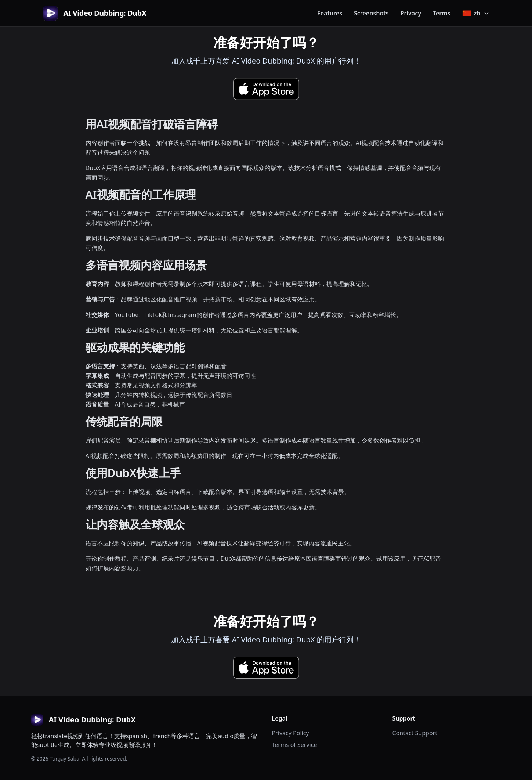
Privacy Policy (291, 733)
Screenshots (371, 13)
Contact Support (415, 733)
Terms (442, 13)
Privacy (411, 13)
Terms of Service (295, 745)
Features (330, 13)
